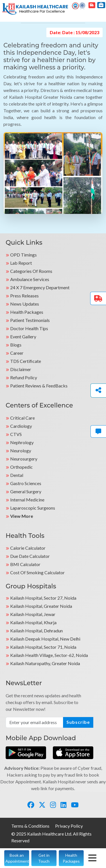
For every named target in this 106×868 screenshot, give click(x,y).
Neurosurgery (24, 459)
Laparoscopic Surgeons (33, 508)
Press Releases (24, 296)
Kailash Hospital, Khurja (33, 622)
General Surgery (26, 491)
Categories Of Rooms (31, 271)
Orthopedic (21, 467)
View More (22, 516)
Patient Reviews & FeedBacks (39, 386)
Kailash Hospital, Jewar (33, 614)
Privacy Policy (69, 826)
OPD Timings (23, 255)
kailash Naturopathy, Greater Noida (45, 663)
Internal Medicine (27, 500)
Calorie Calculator (28, 548)
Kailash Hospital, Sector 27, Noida (43, 598)
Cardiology (21, 426)
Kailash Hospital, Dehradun (36, 631)
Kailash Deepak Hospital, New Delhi (45, 639)
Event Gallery (23, 337)
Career (17, 353)
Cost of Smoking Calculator (37, 572)
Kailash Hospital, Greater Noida (41, 606)
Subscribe (78, 722)
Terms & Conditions (30, 826)
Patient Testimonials (30, 320)
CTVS (16, 434)
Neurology (21, 451)
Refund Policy (24, 377)
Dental (17, 475)
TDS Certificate (26, 361)
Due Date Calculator (30, 556)
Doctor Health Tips (29, 328)
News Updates (25, 304)
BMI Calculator (25, 564)
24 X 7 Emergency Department (40, 287)
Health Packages (27, 312)
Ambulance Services (30, 279)
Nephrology (22, 442)
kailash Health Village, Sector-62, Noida (49, 655)
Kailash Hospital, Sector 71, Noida (43, 647)
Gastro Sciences (26, 483)
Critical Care (22, 418)
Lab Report (21, 263)
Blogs (16, 345)
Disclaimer (21, 369)
